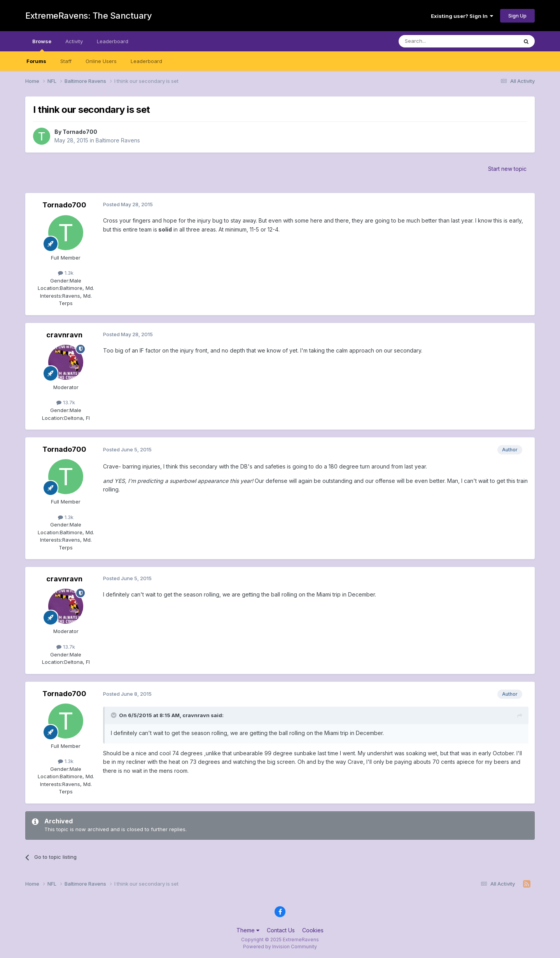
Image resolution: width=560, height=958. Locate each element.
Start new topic (507, 169)
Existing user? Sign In (462, 16)
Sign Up (517, 16)
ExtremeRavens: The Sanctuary (88, 16)
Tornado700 (80, 132)
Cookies (313, 930)
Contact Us (281, 930)
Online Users (101, 61)
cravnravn (64, 335)
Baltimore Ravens (118, 140)
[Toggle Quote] (114, 715)
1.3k (66, 273)
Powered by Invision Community (280, 947)
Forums (36, 61)
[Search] (438, 41)
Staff (66, 61)
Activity (74, 41)
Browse (42, 45)
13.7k (66, 402)
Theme (248, 930)
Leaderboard (146, 61)
